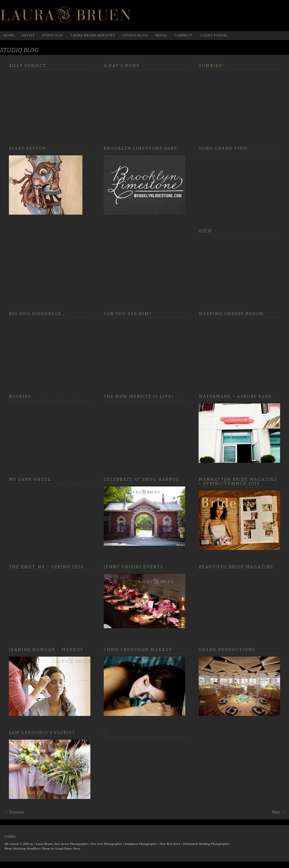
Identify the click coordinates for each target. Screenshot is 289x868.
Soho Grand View (223, 148)
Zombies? (211, 66)
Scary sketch (27, 148)
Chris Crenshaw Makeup (138, 650)
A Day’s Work (122, 66)
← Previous (14, 812)
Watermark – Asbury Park (235, 396)
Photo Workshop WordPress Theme (27, 848)
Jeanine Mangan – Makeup (46, 650)
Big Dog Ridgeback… (37, 314)
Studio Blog (135, 35)
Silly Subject (28, 66)
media (161, 35)
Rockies (20, 396)
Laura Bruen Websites (93, 35)
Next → (278, 812)
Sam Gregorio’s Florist (42, 733)
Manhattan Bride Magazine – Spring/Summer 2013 (238, 482)
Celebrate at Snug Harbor (142, 480)
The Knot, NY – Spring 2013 (46, 567)
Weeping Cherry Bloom (231, 314)
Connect (183, 35)
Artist (28, 35)
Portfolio (53, 35)
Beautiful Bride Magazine (236, 567)
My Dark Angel (30, 480)
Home (9, 35)
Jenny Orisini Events (134, 567)
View (205, 231)
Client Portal (214, 35)
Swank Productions (227, 650)
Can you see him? (128, 314)
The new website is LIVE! (139, 396)
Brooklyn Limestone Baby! (141, 148)
